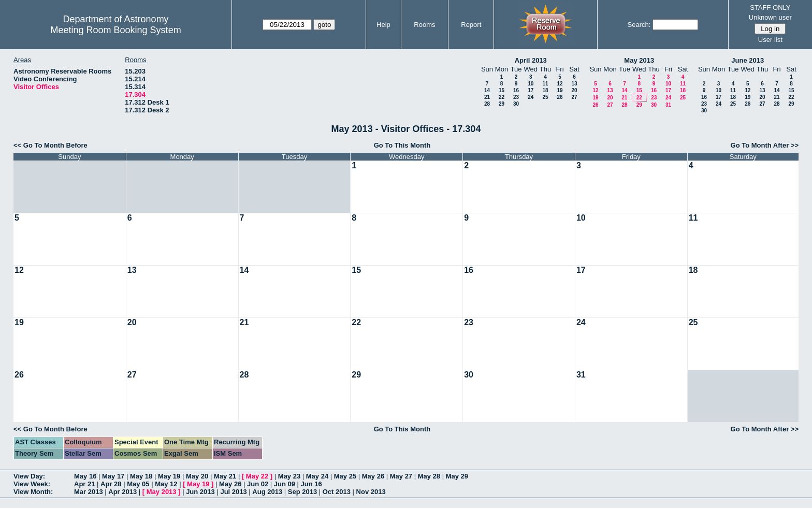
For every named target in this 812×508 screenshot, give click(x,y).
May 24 (317, 476)
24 (531, 97)
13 (574, 84)
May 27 (401, 476)
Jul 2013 (233, 492)
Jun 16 (311, 484)
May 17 (113, 476)
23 (516, 97)
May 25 (345, 476)
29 (502, 104)
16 (516, 90)
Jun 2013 (200, 492)
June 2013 (748, 60)
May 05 (138, 484)
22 (502, 97)
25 (545, 97)
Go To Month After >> (765, 145)
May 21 (225, 476)
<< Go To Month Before (50, 145)
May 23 (289, 476)
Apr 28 (111, 484)
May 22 (257, 476)
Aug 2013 (267, 492)
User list (770, 40)
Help (383, 25)
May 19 (169, 476)
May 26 (373, 476)
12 (560, 84)
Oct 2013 (337, 492)
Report (471, 25)
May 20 (197, 476)
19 (560, 90)
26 (560, 97)
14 (487, 90)
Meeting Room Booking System (116, 30)
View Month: (33, 492)
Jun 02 (258, 484)
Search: (639, 25)
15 (502, 90)
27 (574, 97)
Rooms (424, 25)
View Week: (32, 484)
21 (487, 97)
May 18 (141, 476)
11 (545, 84)
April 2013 (531, 60)
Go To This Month (402, 145)
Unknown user (770, 17)
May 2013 (639, 60)
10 (531, 84)
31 (668, 105)
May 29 (457, 476)
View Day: (29, 476)
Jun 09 (285, 484)
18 (545, 90)
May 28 (429, 476)
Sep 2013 (302, 492)
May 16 (85, 476)
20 (574, 90)
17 (531, 90)
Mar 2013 (89, 492)
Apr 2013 (122, 492)
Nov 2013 (371, 492)
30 (516, 104)
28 (487, 104)
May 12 (166, 484)
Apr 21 (84, 484)
